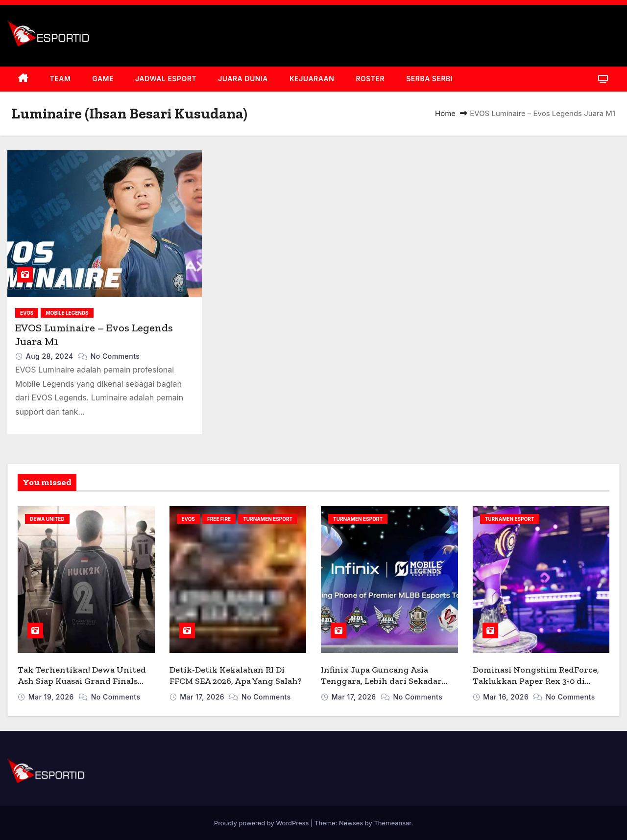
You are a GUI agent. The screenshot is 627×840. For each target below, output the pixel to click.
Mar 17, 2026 (203, 697)
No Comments (115, 356)
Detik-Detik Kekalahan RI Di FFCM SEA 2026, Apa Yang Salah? (236, 675)
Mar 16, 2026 (507, 697)
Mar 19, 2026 (52, 697)
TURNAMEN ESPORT (268, 519)
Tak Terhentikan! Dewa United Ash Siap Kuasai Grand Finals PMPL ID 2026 (82, 681)
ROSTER (370, 79)
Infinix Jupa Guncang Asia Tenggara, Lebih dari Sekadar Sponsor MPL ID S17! (381, 681)
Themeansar (392, 823)
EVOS (27, 313)
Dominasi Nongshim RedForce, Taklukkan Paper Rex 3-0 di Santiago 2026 (536, 681)
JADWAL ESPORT (166, 79)
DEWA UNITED (47, 519)
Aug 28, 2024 (51, 356)
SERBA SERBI (429, 79)
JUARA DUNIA (243, 79)
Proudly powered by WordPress (262, 823)
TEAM (60, 79)
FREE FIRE (219, 519)
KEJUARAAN (312, 79)
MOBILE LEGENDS (67, 313)
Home (445, 113)
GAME (103, 79)
